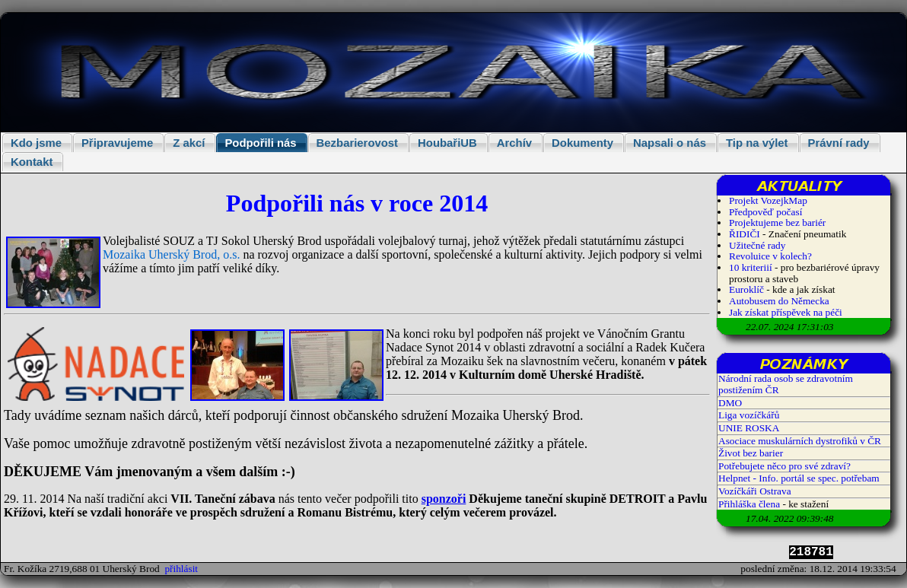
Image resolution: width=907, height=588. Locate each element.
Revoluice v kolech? (770, 256)
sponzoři (444, 499)
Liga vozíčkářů (749, 415)
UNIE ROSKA (749, 428)
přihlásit (181, 569)
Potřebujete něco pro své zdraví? (784, 466)
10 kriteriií (752, 267)
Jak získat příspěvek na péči (786, 312)
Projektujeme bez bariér (777, 222)
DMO (730, 403)
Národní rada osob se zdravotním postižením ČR (786, 384)
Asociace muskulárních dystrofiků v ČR (800, 441)
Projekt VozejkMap (768, 200)
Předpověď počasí (765, 212)
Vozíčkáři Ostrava (755, 491)
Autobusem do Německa (779, 301)
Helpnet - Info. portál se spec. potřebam (799, 478)
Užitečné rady (757, 245)
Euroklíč (746, 289)
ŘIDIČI (745, 234)
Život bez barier (751, 453)
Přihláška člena (749, 504)
